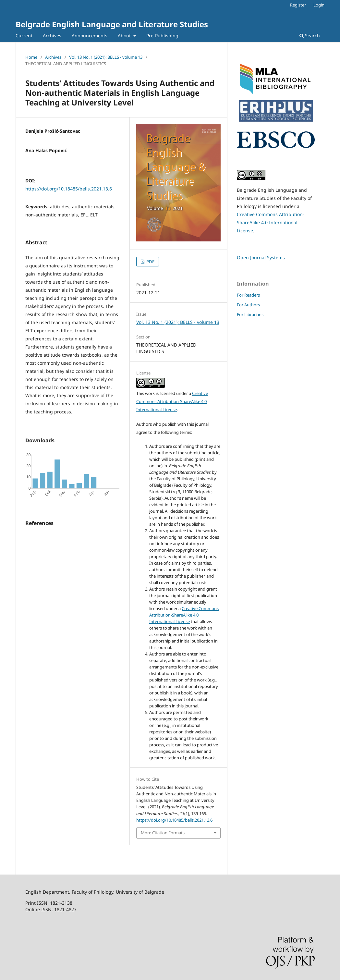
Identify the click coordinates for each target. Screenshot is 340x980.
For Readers (248, 295)
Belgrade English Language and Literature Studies (112, 24)
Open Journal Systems (261, 257)
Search (310, 36)
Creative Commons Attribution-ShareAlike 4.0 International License (172, 401)
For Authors (248, 305)
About (125, 36)
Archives (52, 36)
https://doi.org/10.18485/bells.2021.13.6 (69, 189)
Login (319, 5)
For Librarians (250, 314)
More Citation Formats (163, 833)
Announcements (90, 36)
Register (298, 5)
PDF (150, 262)
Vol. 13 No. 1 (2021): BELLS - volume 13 (106, 57)
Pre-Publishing (162, 36)
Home (31, 57)
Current (24, 36)
